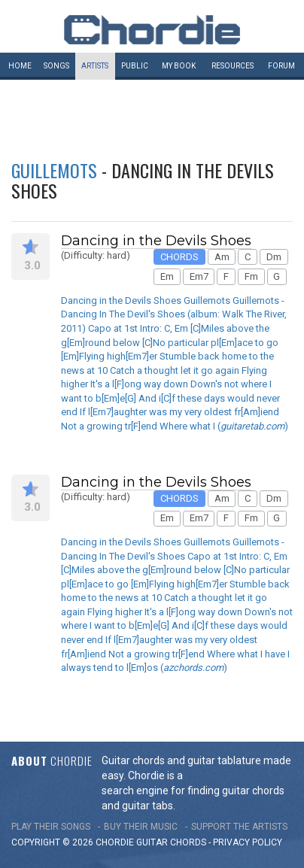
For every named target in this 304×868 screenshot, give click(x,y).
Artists (95, 66)
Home (20, 66)
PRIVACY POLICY (248, 842)
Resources (233, 66)
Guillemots (54, 170)
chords (188, 842)
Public (135, 66)
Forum (281, 66)
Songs (56, 66)
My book (179, 66)
